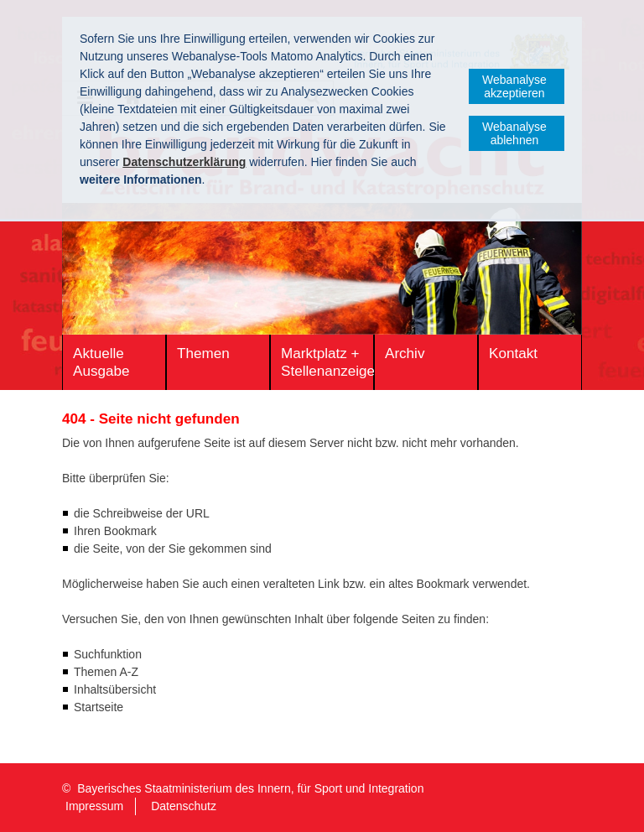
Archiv (405, 354)
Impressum (94, 806)
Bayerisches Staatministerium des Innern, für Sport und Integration (250, 788)
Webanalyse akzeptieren (514, 86)
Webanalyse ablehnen (514, 133)
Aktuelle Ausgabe (101, 362)
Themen (203, 354)
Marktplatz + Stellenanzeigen (327, 362)
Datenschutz (184, 806)
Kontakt (513, 354)
